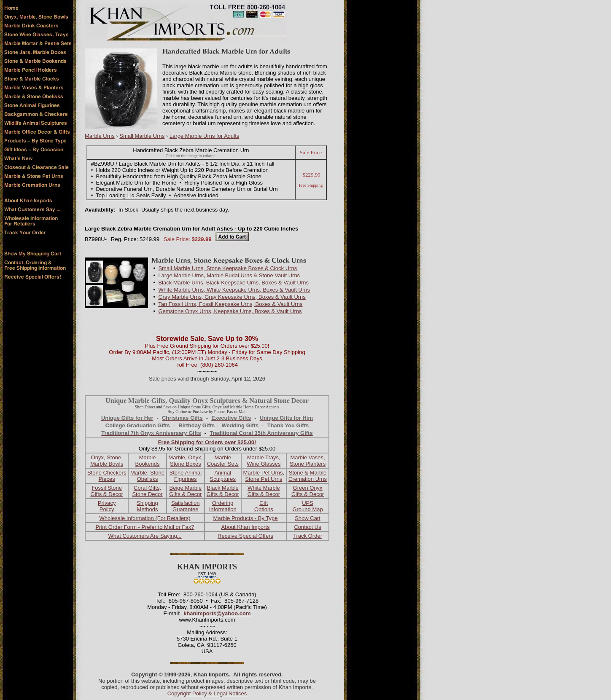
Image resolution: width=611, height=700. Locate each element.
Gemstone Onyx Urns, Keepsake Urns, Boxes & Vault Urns (230, 311)
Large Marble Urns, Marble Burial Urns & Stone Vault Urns (229, 275)
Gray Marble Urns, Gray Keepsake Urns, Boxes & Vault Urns (232, 297)
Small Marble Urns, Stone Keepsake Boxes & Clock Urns (227, 268)
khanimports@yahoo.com (217, 613)
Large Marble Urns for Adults (204, 136)
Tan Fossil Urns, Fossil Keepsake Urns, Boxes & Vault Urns (230, 304)
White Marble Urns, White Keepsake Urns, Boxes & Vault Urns (234, 290)
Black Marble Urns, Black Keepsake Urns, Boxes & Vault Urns (233, 283)
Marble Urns (100, 136)
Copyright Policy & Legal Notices (207, 693)
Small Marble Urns (142, 136)
